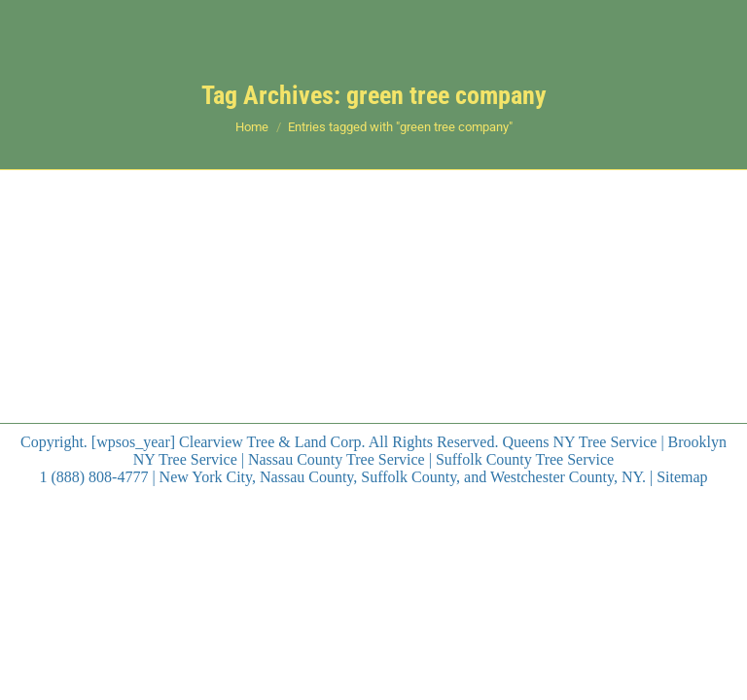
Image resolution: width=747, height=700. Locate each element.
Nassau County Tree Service (337, 459)
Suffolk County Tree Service (525, 459)
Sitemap (682, 477)
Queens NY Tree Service (579, 442)
